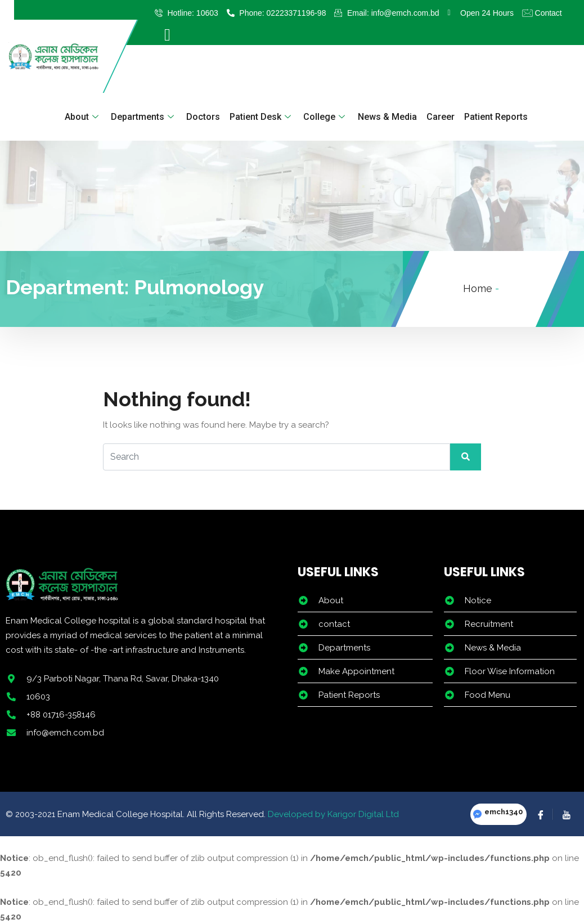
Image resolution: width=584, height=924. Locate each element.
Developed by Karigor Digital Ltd (333, 814)
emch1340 (504, 812)
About (83, 117)
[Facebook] (540, 814)
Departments (144, 117)
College (325, 117)
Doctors (203, 117)
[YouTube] (566, 814)
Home (478, 288)
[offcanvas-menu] (167, 35)
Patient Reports (495, 117)
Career (440, 117)
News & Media (387, 117)
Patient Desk (262, 117)
